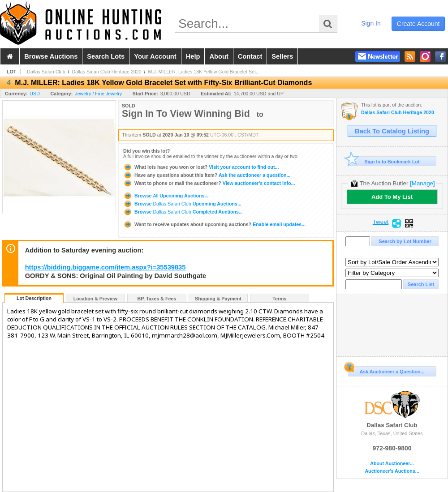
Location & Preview (95, 299)
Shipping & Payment (218, 299)
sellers (282, 56)
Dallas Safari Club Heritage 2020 (106, 72)
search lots (106, 56)
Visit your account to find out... (201, 167)
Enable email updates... (214, 224)
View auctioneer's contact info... (209, 183)
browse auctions (51, 56)
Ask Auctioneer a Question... (386, 370)
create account (418, 24)
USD (35, 94)
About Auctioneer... (392, 464)
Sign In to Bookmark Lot (384, 161)
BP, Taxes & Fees (157, 299)
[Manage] (422, 183)
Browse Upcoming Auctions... (166, 196)
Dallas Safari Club (46, 72)
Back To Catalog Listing (392, 131)
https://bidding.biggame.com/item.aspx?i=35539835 (106, 267)
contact (250, 56)
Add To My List (392, 197)
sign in (371, 23)
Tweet (381, 222)
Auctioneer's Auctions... (392, 471)
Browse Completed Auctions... (183, 212)
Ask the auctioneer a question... (207, 175)
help (193, 56)
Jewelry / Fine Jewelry (98, 94)
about (219, 56)
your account (155, 56)
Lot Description (34, 298)
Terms (279, 299)
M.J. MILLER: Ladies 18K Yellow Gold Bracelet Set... (204, 72)
